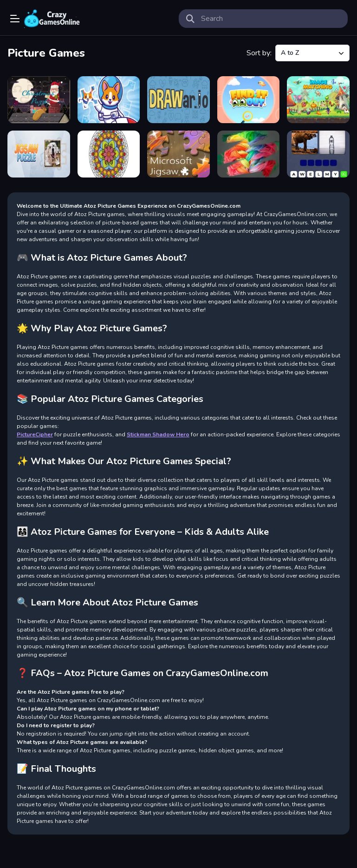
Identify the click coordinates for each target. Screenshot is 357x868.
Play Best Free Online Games (52, 19)
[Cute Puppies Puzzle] (109, 100)
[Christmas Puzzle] (39, 100)
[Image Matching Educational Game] (318, 100)
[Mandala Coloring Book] (109, 154)
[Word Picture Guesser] (318, 154)
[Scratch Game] (249, 154)
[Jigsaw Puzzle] (39, 154)
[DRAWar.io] (178, 100)
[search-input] (271, 19)
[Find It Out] (249, 100)
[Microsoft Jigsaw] (178, 154)
